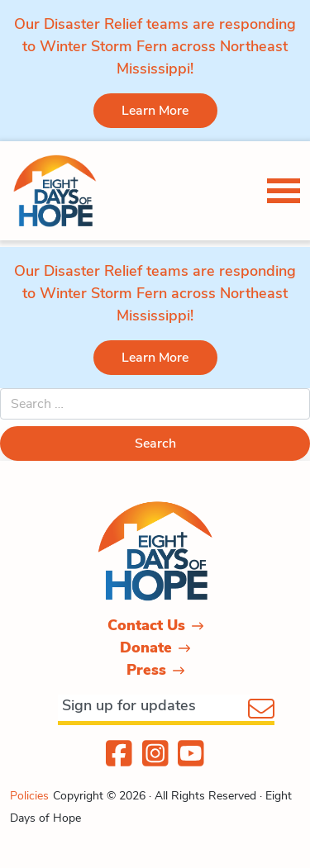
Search (155, 443)
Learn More (155, 111)
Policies (29, 796)
